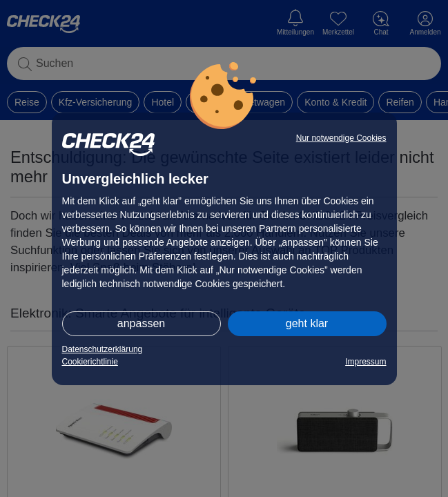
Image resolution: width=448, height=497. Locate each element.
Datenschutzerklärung (103, 349)
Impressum (366, 362)
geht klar (307, 323)
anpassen (141, 323)
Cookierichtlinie (90, 362)
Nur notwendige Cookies (341, 138)
